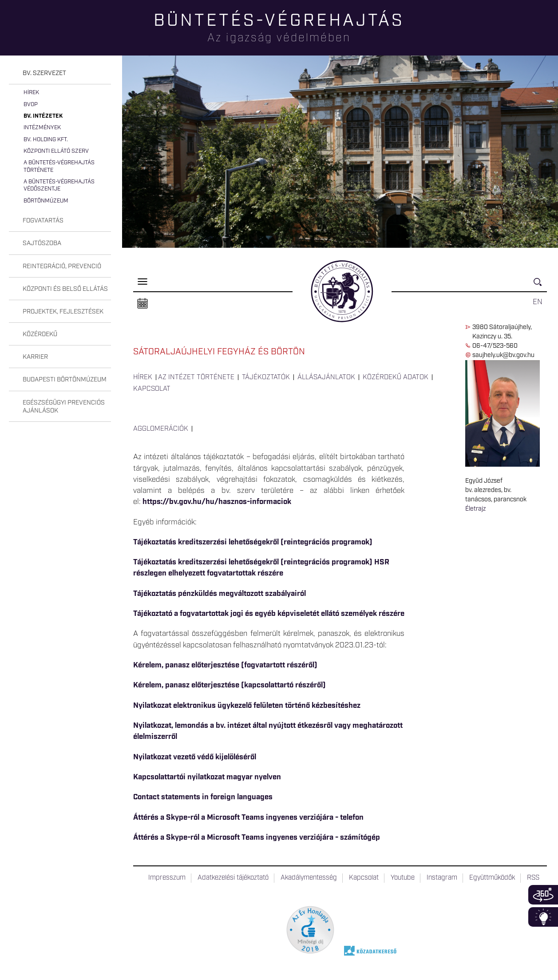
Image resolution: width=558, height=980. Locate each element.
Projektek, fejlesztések (63, 312)
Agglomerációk (161, 429)
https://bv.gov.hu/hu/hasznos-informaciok (217, 502)
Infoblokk (543, 917)
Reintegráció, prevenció (62, 266)
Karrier (35, 357)
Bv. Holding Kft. (46, 140)
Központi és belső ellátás (65, 289)
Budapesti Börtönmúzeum (65, 380)
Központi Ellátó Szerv (56, 151)
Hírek (31, 93)
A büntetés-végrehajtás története (59, 166)
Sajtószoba (42, 243)
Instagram (442, 878)
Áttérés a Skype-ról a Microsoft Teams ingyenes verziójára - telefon (248, 817)
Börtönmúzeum (46, 201)
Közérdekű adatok (396, 377)
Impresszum (167, 878)
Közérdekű (40, 334)
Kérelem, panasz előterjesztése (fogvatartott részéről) (225, 665)
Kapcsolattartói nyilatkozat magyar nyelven (207, 777)
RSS (533, 878)
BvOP (31, 105)
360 (543, 895)
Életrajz (475, 509)
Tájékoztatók (266, 377)
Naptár (142, 304)
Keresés (540, 286)
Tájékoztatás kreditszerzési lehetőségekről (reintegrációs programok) (253, 542)
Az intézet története (196, 377)
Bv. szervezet (44, 73)
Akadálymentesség (309, 878)
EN (538, 302)
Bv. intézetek (43, 116)
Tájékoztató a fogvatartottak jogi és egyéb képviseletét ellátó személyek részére (269, 614)
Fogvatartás (43, 221)
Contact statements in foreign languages (203, 797)
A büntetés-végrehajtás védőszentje (59, 185)
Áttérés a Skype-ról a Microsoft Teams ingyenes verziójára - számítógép (257, 837)
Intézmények (42, 128)
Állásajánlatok (326, 377)
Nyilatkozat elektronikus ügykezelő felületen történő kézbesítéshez (247, 706)
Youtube (403, 878)
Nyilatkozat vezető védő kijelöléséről (195, 757)
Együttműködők (492, 878)
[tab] (60, 73)
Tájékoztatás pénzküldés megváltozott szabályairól (220, 594)
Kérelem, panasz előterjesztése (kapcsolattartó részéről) (230, 685)
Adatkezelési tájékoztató (233, 878)
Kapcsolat (152, 389)
